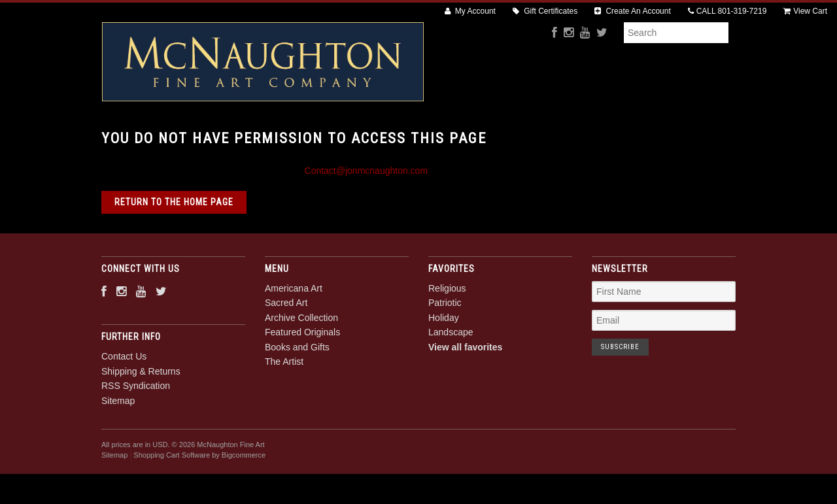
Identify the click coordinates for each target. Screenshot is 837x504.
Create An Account (633, 11)
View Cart (805, 11)
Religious (447, 333)
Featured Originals (474, 138)
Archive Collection (367, 138)
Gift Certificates (545, 11)
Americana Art (193, 138)
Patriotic (445, 348)
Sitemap (118, 445)
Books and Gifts (574, 138)
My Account (470, 11)
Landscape (451, 377)
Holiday (444, 362)
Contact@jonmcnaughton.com (367, 215)
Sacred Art (275, 138)
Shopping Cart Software (172, 500)
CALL (727, 11)
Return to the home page (174, 246)
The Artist (655, 138)
